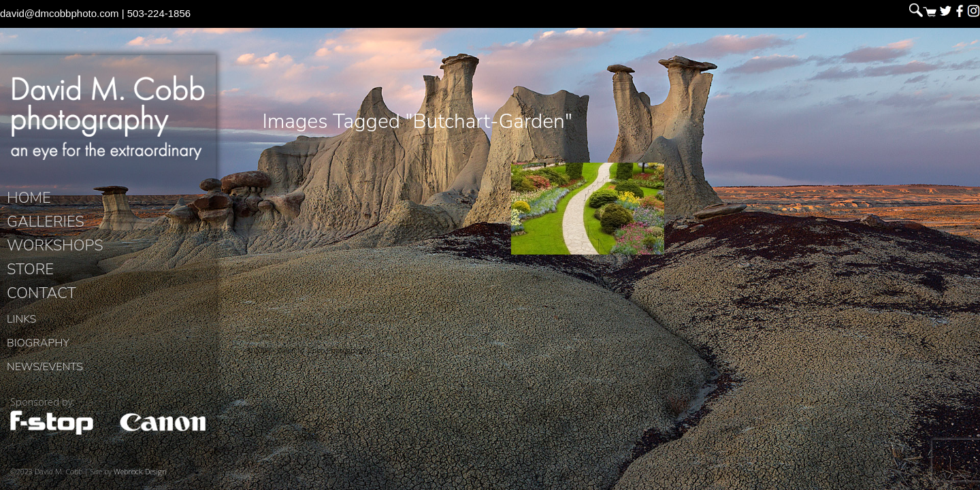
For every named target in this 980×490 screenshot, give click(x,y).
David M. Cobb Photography (108, 120)
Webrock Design (140, 477)
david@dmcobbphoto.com (60, 13)
